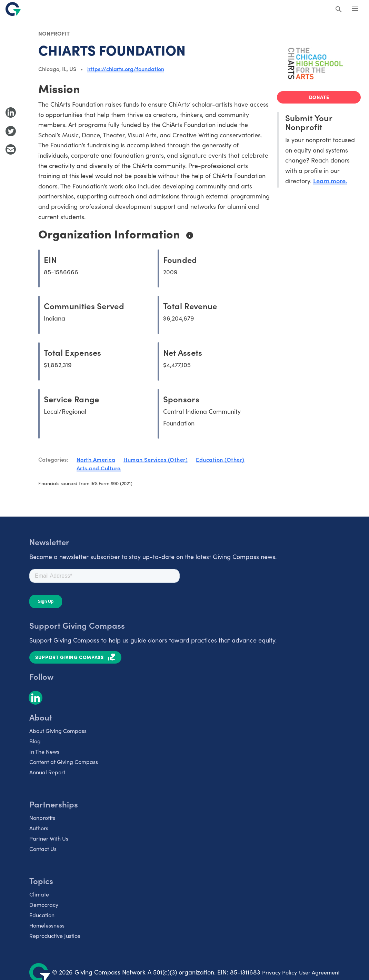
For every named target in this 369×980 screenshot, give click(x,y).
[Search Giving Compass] (339, 10)
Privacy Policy (280, 972)
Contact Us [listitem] (43, 849)
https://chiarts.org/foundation (126, 69)
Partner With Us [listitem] (49, 838)
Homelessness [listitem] (47, 925)
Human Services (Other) (156, 459)
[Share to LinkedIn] (11, 112)
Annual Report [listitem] (47, 772)
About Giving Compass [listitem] (58, 731)
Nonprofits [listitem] (42, 818)
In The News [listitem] (44, 751)
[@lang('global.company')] (13, 9)
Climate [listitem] (39, 894)
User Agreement (319, 972)
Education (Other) (220, 459)
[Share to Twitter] (11, 131)
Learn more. (330, 181)
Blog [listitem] (35, 741)
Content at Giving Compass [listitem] (64, 762)
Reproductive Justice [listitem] (55, 936)
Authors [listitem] (39, 828)
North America (96, 459)
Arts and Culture (99, 468)
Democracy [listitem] (44, 905)
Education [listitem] (42, 915)
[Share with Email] (11, 149)
